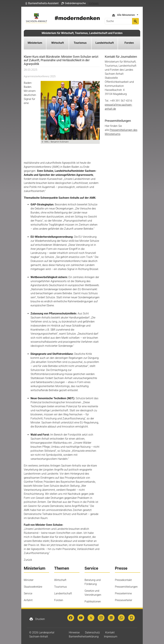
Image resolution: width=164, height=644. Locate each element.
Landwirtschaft (63, 593)
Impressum (111, 637)
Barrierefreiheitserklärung (84, 637)
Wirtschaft (60, 580)
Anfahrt (28, 600)
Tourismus (60, 587)
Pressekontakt (123, 580)
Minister (29, 580)
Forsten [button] (129, 43)
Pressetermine (123, 593)
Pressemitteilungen (126, 587)
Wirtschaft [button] (58, 43)
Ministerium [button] (35, 43)
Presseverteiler (124, 600)
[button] (42, 3)
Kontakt (110, 632)
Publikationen (93, 602)
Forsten (59, 600)
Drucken (37, 619)
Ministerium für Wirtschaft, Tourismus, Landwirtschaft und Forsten (82, 33)
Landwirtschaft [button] (105, 43)
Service (28, 593)
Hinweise (74, 632)
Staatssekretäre (33, 587)
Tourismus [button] (80, 43)
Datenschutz (92, 632)
